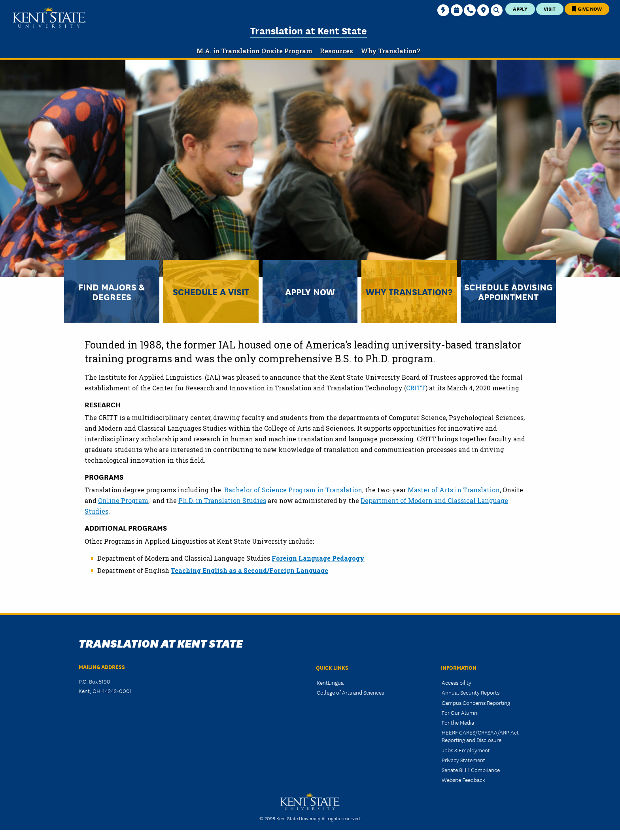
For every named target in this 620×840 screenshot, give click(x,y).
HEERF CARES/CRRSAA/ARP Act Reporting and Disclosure (480, 736)
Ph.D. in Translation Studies (222, 500)
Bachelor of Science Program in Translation (293, 490)
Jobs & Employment (466, 750)
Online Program (123, 500)
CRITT (416, 388)
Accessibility (456, 682)
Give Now (587, 8)
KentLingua (330, 682)
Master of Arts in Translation (454, 490)
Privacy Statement (463, 760)
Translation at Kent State (309, 30)
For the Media (458, 722)
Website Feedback (463, 780)
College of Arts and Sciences (350, 692)
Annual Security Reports (471, 692)
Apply (520, 8)
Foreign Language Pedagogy (318, 558)
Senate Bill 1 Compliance (471, 770)
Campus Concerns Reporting (476, 703)
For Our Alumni (460, 712)
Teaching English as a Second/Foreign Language (250, 570)
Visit (550, 8)
